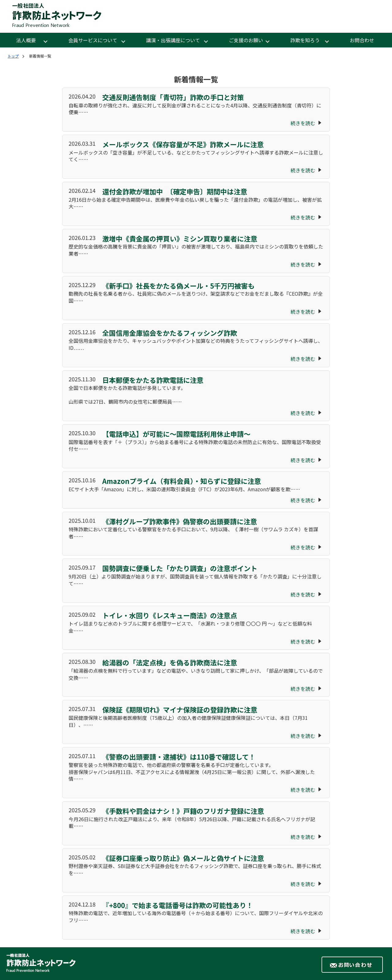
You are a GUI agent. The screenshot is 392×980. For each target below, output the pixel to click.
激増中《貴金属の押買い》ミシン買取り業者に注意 (179, 238)
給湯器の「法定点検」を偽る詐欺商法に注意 (169, 662)
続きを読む (303, 123)
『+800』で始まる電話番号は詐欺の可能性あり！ (177, 905)
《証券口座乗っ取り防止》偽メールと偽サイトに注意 (182, 858)
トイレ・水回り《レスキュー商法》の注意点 (169, 615)
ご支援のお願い (246, 40)
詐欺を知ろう (306, 40)
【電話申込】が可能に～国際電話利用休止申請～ (176, 434)
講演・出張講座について (173, 40)
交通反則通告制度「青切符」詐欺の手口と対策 (172, 97)
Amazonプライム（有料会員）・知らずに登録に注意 (181, 481)
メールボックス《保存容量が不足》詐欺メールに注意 (182, 144)
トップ (13, 56)
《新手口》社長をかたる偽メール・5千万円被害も (178, 286)
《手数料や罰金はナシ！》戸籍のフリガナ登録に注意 (182, 811)
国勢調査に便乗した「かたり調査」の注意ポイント (179, 568)
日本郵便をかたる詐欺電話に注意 (152, 380)
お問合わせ (362, 40)
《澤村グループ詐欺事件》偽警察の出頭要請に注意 (179, 521)
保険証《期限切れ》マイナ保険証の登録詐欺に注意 (179, 709)
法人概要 (27, 40)
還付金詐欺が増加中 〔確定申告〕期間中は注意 (174, 191)
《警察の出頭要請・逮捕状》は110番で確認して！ (178, 757)
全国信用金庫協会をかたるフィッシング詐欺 (169, 333)
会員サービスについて (93, 40)
